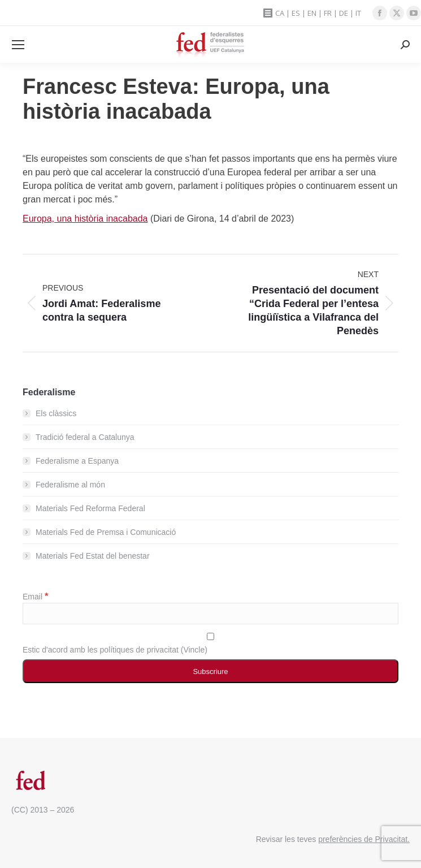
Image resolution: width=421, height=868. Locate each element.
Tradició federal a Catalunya (85, 437)
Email (35, 597)
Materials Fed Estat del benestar (93, 556)
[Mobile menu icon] (18, 45)
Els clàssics (56, 413)
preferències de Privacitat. (364, 839)
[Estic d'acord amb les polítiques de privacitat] (211, 636)
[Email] (211, 614)
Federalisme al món (70, 485)
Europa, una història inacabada (85, 219)
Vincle (194, 650)
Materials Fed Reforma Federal (90, 508)
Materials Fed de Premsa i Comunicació (106, 532)
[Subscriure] (211, 671)
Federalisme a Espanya (77, 461)
